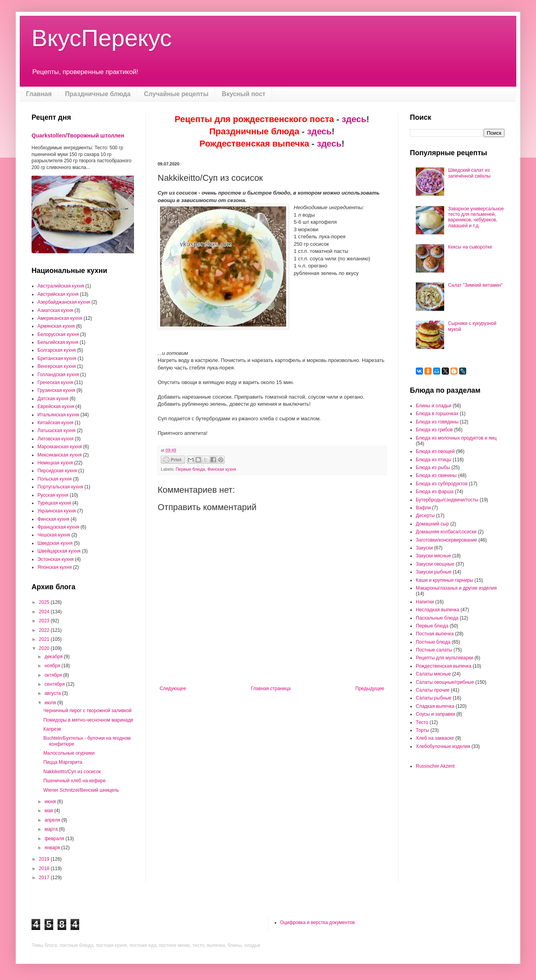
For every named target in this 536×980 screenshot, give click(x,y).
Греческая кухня (55, 382)
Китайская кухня (55, 423)
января (53, 848)
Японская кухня (55, 567)
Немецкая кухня (55, 463)
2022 (45, 630)
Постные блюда (433, 642)
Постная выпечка (435, 634)
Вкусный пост (244, 94)
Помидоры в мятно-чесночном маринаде (88, 720)
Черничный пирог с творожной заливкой (87, 711)
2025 (45, 602)
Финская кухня (222, 469)
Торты (422, 730)
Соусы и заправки (435, 714)
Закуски (424, 548)
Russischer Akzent (435, 766)
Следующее (173, 689)
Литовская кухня (55, 439)
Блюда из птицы (434, 460)
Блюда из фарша (435, 492)
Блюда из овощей (435, 451)
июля (51, 703)
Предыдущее (370, 689)
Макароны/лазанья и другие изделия (456, 588)
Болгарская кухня (57, 350)
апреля (53, 820)
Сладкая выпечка (435, 706)
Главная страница (271, 689)
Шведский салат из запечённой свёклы (469, 173)
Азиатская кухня (55, 310)
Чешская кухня (54, 535)
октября (54, 675)
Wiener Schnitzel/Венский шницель (81, 790)
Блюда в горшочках (437, 414)
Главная (39, 94)
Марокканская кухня (60, 447)
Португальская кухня (60, 487)
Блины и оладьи (434, 406)
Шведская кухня (55, 543)
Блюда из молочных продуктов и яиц (456, 438)
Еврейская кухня (56, 406)
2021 (45, 639)
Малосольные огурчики (69, 753)
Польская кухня (55, 479)
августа (53, 693)
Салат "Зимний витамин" (476, 285)
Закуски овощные (435, 564)
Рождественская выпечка (444, 666)
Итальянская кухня (58, 415)
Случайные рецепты (176, 94)
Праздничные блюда (98, 94)
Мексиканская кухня (60, 455)
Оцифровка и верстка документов (318, 922)
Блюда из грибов (434, 430)
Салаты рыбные (434, 698)
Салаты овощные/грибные (445, 682)
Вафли (423, 508)
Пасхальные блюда (437, 618)
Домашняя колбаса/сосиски (446, 532)
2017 (45, 878)
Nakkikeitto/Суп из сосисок (72, 772)
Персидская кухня (57, 471)
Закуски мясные (433, 556)
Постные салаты (434, 650)
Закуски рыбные (434, 572)
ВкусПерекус (102, 38)
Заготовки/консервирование (447, 540)
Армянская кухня (56, 326)
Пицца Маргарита (63, 762)
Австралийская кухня (61, 286)
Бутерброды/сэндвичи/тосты (447, 500)
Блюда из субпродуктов (442, 484)
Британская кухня (57, 358)
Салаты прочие (433, 690)
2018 (45, 869)
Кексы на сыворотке (470, 247)
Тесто (422, 722)
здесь (354, 119)
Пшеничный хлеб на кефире (74, 781)
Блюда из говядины (437, 422)
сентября (55, 684)
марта (52, 829)
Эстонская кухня (56, 559)
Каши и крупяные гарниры (445, 580)
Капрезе (52, 729)
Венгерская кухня (57, 366)
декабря (54, 657)
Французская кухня (58, 527)
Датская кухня (53, 399)
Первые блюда (190, 469)
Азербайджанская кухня (64, 302)
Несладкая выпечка (437, 610)
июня (51, 802)
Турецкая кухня (54, 503)
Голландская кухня (58, 375)
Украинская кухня (57, 511)
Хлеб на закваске (435, 738)
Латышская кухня (57, 431)
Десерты (425, 516)
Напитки (425, 602)
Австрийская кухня (58, 294)
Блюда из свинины (436, 475)
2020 (45, 648)
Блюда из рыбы (433, 468)
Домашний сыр (432, 524)
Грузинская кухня (56, 390)
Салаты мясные (433, 674)
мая (49, 811)
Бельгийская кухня (58, 342)
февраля (55, 839)
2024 (45, 612)
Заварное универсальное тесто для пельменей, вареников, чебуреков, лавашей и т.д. (476, 217)
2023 (45, 621)
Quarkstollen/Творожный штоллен (78, 135)
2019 (45, 859)
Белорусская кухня (58, 334)
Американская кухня (60, 318)
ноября (53, 666)
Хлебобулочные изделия (443, 746)
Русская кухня (53, 495)
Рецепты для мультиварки (445, 658)
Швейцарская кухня (59, 551)
